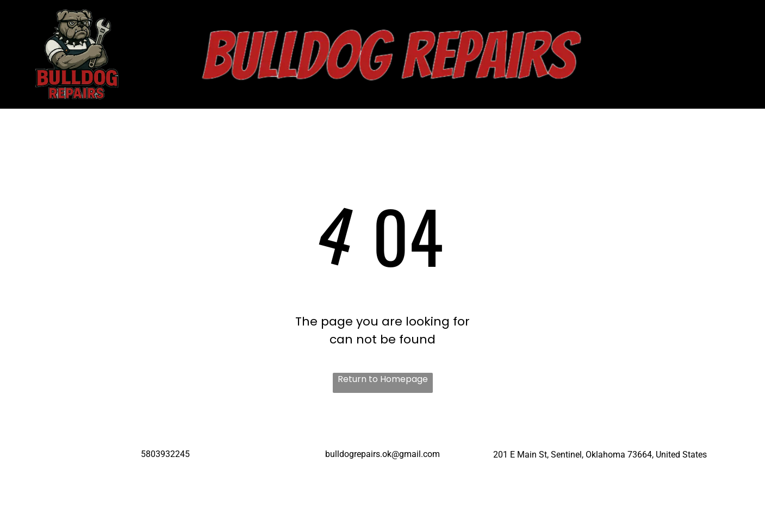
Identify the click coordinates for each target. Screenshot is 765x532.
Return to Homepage (383, 379)
